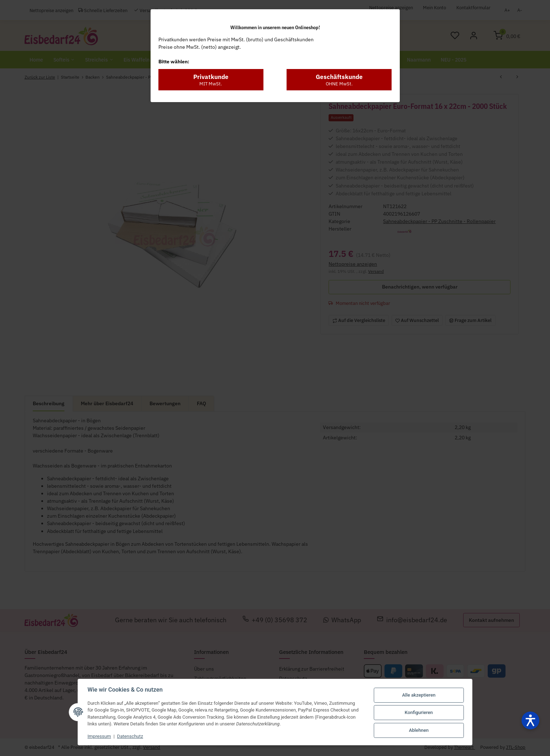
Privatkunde (211, 68)
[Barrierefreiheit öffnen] (530, 720)
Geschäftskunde (339, 68)
